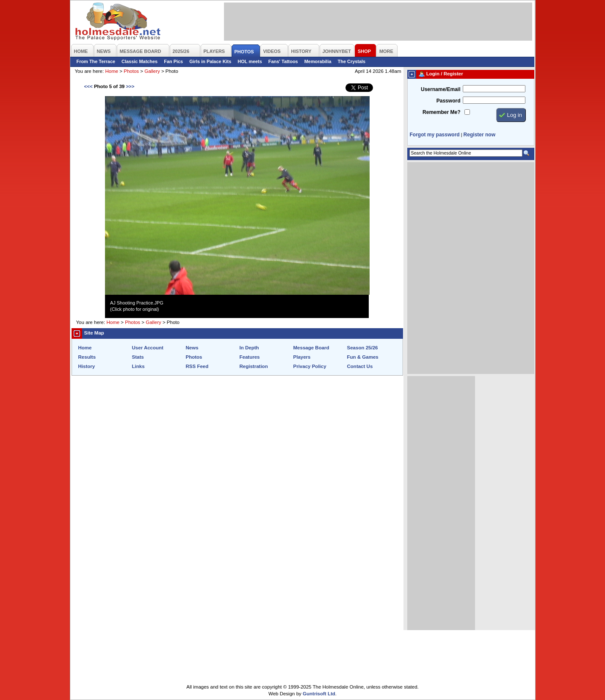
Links (138, 366)
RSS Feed (197, 366)
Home (112, 71)
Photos (131, 71)
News (192, 348)
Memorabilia (318, 61)
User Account (148, 348)
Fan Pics (173, 61)
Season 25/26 (363, 348)
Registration (254, 366)
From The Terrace (96, 61)
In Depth (249, 348)
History (87, 366)
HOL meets (250, 61)
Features (250, 357)
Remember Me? (441, 112)
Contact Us (360, 366)
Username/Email (441, 89)
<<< (88, 86)
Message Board (311, 348)
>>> (130, 86)
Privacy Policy (310, 366)
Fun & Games (363, 357)
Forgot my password (435, 135)
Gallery (152, 71)
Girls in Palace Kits (210, 61)
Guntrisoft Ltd (319, 694)
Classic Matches (140, 61)
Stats (138, 357)
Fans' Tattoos (283, 61)
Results (87, 357)
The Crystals (352, 61)
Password (449, 101)
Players (302, 357)
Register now (479, 135)
